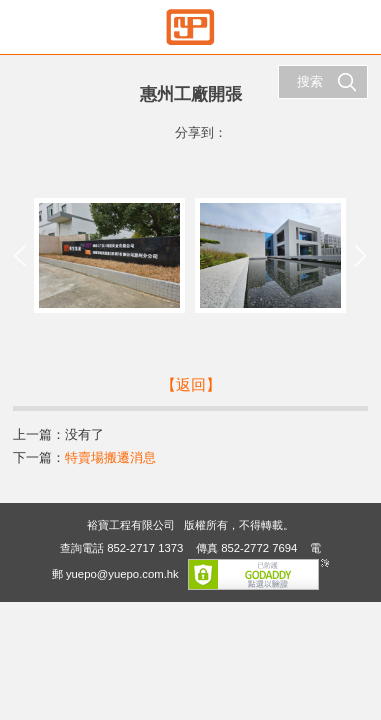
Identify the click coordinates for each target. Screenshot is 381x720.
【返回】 (191, 385)
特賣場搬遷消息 (110, 457)
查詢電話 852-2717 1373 (121, 548)
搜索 (327, 82)
